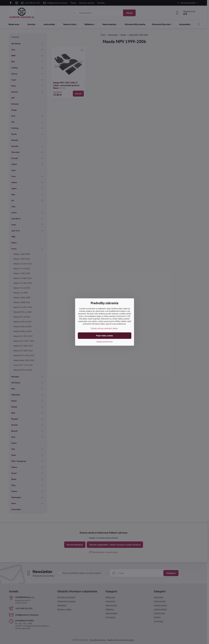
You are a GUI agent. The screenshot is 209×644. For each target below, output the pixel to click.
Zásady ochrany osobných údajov (104, 328)
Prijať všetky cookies (104, 336)
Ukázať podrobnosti (104, 342)
